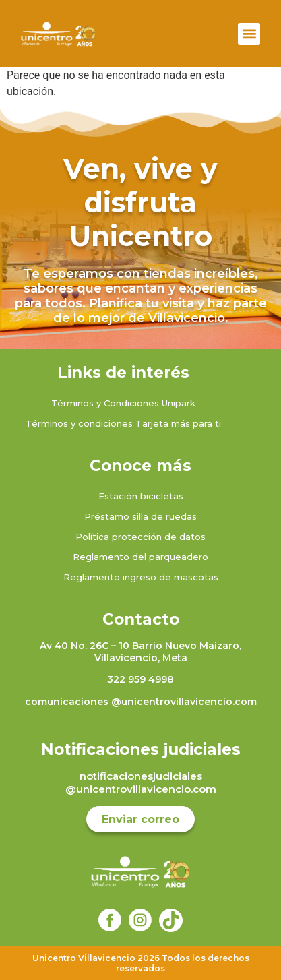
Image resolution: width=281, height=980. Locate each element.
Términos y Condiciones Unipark (123, 403)
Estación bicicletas (141, 496)
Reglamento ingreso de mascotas (141, 577)
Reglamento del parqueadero (140, 557)
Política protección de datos (140, 537)
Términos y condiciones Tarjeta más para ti (123, 423)
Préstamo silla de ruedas (140, 516)
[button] (249, 34)
